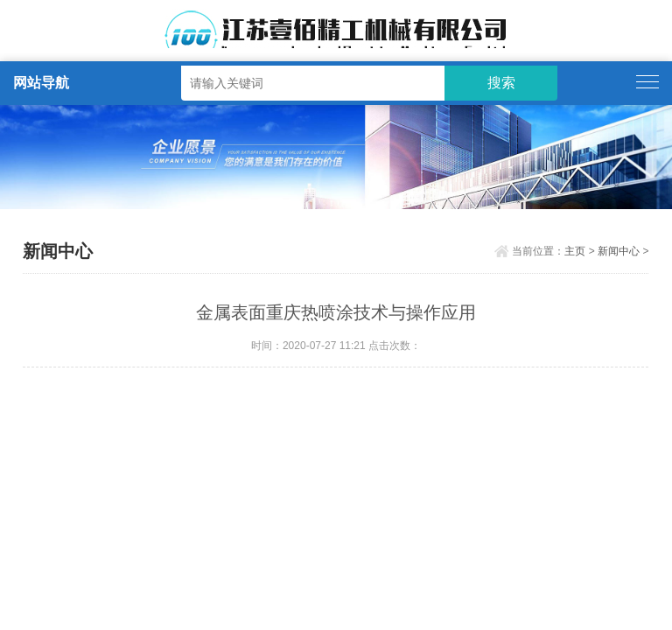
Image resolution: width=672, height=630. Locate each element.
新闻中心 (619, 251)
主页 (575, 251)
